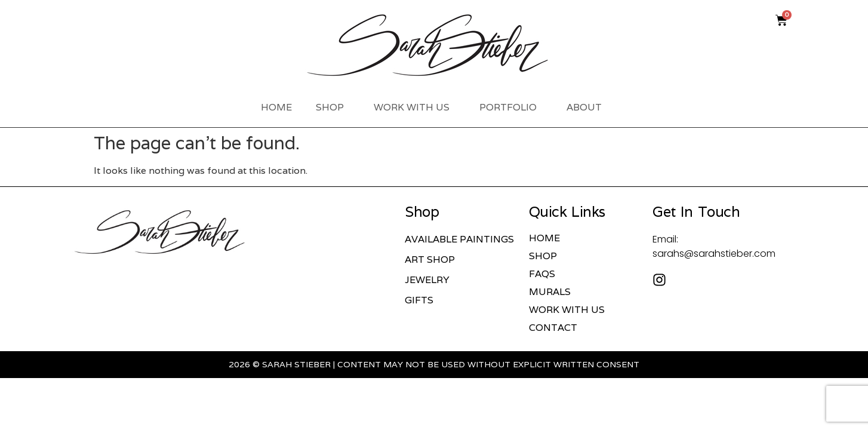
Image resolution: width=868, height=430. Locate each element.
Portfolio (511, 107)
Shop (333, 107)
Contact (553, 328)
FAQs (542, 274)
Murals (550, 292)
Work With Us (415, 107)
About (587, 107)
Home (276, 107)
